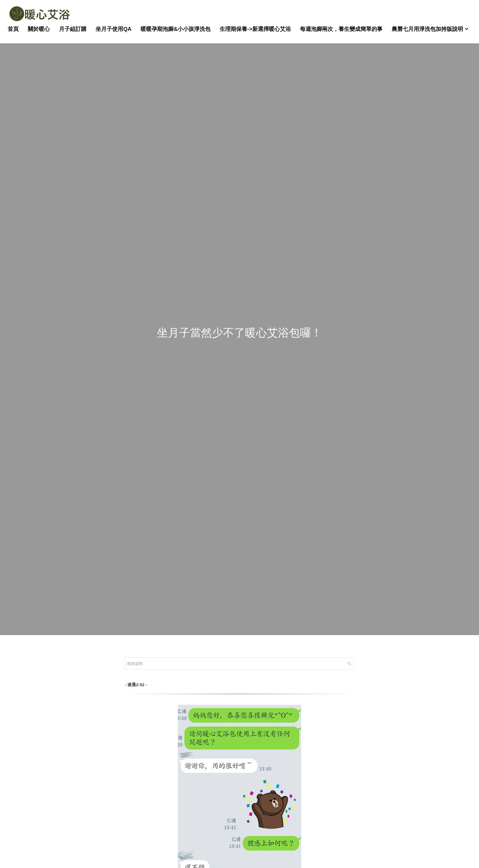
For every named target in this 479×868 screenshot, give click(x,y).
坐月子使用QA (113, 29)
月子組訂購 (73, 29)
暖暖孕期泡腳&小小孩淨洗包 (176, 29)
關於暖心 (39, 29)
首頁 (13, 29)
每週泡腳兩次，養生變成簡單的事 (341, 29)
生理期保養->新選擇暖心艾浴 (255, 29)
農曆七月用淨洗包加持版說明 (427, 29)
